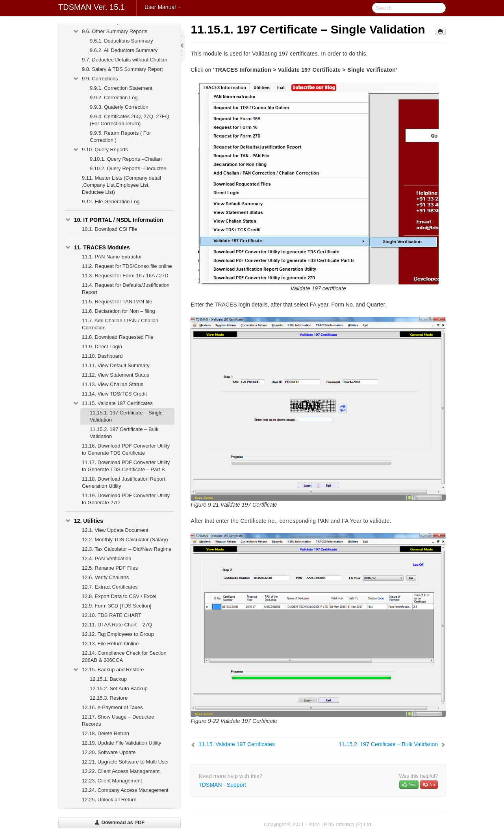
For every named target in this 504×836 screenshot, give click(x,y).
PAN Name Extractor (112, 257)
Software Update (109, 752)
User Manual (163, 7)
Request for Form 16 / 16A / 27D (125, 276)
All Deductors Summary (124, 50)
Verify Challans (105, 577)
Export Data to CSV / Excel (119, 596)
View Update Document (115, 530)
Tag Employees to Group (118, 634)
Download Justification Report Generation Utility (124, 482)
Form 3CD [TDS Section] (117, 606)
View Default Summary (116, 365)
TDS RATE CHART (112, 615)
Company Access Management (125, 790)
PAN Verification (107, 558)
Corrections (95, 79)
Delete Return (106, 733)
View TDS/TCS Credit (114, 394)
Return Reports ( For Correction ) (120, 137)
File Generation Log (111, 202)
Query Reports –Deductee (128, 168)
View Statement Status (116, 375)
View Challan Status (113, 384)
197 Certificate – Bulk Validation (124, 433)
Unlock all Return (109, 800)
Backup (108, 679)
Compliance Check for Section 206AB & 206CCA (124, 657)
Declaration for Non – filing (119, 311)
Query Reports (100, 150)
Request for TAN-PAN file (117, 302)
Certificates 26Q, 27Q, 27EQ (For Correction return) (130, 120)
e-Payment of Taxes (112, 707)
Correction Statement (121, 88)
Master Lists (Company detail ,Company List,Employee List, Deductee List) (121, 185)
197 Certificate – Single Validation (126, 416)
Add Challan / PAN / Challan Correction (120, 324)
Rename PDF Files (110, 568)
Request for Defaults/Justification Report (126, 289)
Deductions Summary (121, 41)
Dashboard (102, 356)
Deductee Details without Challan (125, 60)
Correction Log (114, 98)
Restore (109, 698)
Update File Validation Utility (121, 743)
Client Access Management (121, 771)
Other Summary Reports (110, 32)
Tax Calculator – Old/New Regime (127, 549)
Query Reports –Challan (126, 159)
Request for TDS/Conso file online (127, 266)
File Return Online (110, 644)
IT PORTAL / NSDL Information (114, 220)
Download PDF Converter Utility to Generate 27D (126, 499)
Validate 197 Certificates (113, 403)
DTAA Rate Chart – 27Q (117, 625)
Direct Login (102, 346)
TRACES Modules (97, 247)
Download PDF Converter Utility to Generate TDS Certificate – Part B (126, 466)
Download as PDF (120, 822)
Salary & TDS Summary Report (122, 69)
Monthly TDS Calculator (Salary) (125, 540)
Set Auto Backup (119, 688)
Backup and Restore (108, 670)
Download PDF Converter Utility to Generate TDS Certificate (126, 449)
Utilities (84, 521)
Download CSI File (109, 229)
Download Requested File (118, 337)
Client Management (112, 781)
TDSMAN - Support (222, 785)
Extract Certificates (110, 587)
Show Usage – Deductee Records (118, 720)
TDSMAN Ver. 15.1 (92, 7)
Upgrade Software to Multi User (125, 762)
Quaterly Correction (119, 107)
